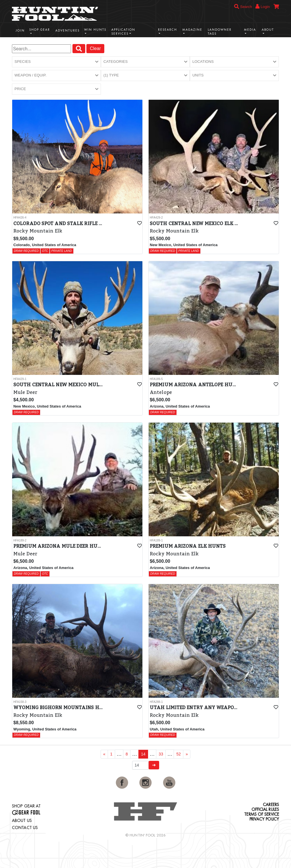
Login (263, 6)
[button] (56, 62)
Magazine (192, 30)
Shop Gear (40, 30)
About (268, 30)
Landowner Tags (220, 32)
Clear (95, 48)
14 (143, 754)
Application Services (123, 32)
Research (168, 30)
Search (243, 7)
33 (161, 754)
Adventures (67, 31)
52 (178, 754)
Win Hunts (95, 30)
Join (20, 31)
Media (250, 30)
